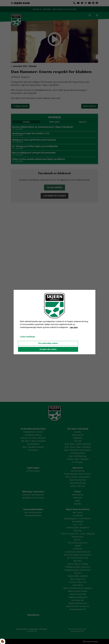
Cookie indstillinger (28, 337)
